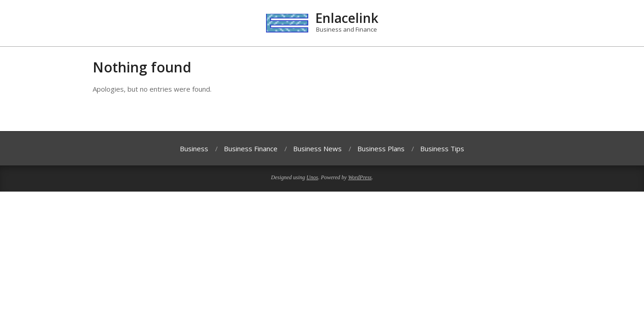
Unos (312, 177)
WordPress (360, 177)
